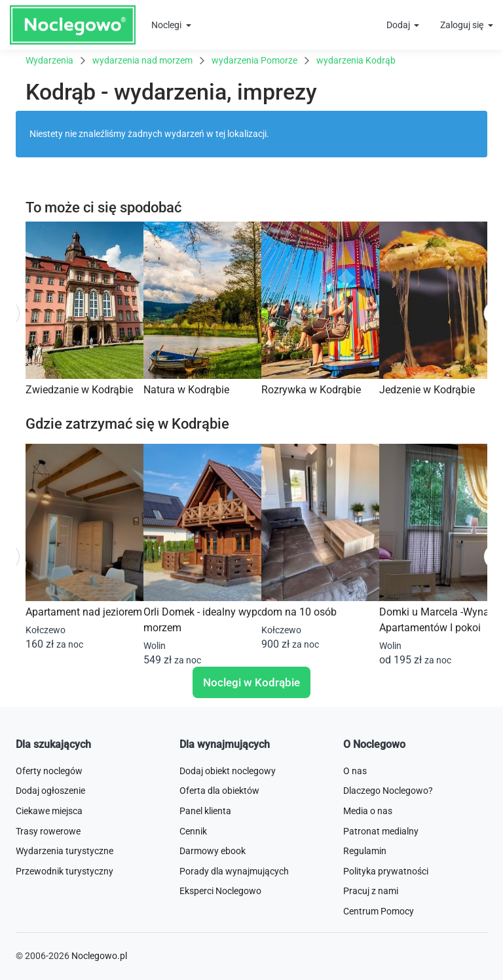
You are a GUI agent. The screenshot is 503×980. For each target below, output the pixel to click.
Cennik (193, 831)
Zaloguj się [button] (463, 25)
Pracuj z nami (371, 891)
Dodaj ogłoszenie (50, 791)
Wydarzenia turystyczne (65, 851)
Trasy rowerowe (48, 831)
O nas (355, 771)
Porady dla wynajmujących (234, 871)
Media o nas (368, 811)
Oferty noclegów (49, 771)
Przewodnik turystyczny (65, 871)
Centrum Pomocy (379, 911)
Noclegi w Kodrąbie (251, 682)
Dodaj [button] (399, 25)
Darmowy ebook (213, 851)
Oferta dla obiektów (219, 791)
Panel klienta (205, 811)
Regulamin (365, 851)
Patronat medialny (381, 831)
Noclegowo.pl (99, 956)
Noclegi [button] (167, 25)
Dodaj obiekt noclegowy (228, 771)
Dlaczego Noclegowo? (388, 791)
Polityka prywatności (386, 871)
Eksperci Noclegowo (220, 891)
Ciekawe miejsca (49, 811)
